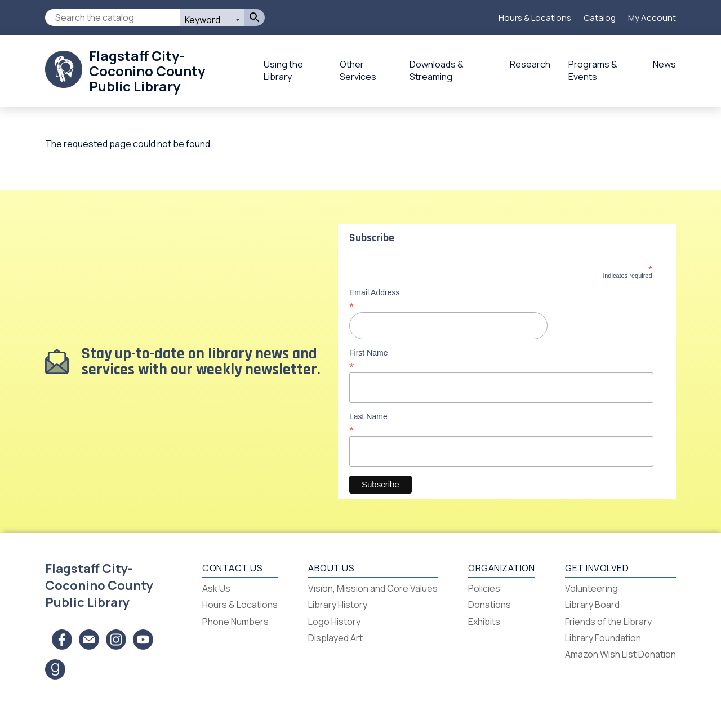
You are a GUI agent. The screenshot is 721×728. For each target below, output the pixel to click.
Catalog (600, 18)
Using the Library (283, 70)
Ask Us (216, 588)
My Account (652, 18)
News (664, 64)
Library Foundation (603, 638)
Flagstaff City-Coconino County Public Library (147, 71)
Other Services (358, 70)
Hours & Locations (535, 18)
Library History (338, 605)
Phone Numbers (235, 622)
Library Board (592, 605)
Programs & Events (593, 70)
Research (530, 64)
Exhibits (484, 622)
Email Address (501, 299)
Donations (489, 605)
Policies (484, 588)
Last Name (501, 423)
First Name (501, 359)
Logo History (334, 622)
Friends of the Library (608, 622)
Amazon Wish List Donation (620, 654)
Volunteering (591, 588)
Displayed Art (335, 638)
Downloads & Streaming (437, 70)
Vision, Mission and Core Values (373, 588)
